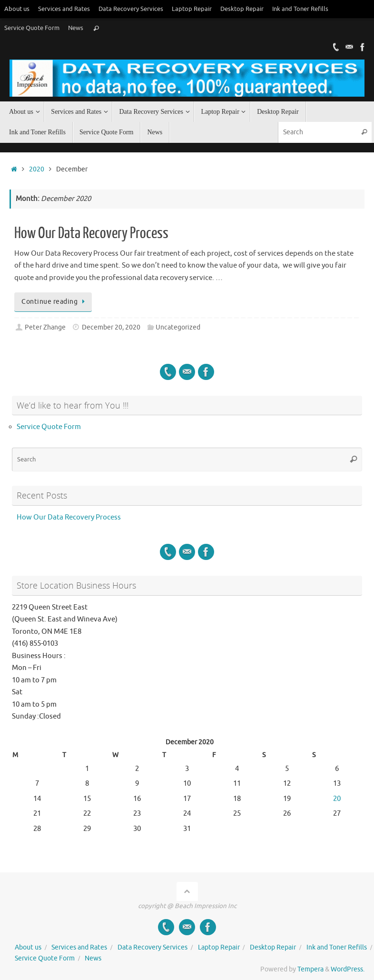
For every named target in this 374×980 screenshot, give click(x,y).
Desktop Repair (242, 9)
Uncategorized (178, 327)
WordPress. (348, 969)
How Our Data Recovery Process (91, 233)
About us (17, 9)
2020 (37, 169)
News (76, 28)
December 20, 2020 (111, 327)
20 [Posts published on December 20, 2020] (337, 799)
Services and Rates (64, 9)
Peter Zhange (45, 327)
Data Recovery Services (131, 9)
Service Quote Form (32, 28)
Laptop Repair (192, 9)
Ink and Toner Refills (300, 9)
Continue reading (55, 302)
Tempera (310, 969)
